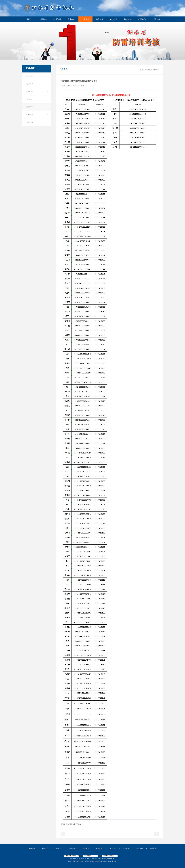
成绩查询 (30, 107)
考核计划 (30, 84)
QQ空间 (68, 824)
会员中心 (71, 19)
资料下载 (30, 122)
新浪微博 (72, 824)
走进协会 (43, 19)
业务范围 (30, 76)
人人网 (77, 824)
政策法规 (114, 19)
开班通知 (30, 92)
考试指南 (30, 99)
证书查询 (30, 114)
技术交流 (128, 19)
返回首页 (153, 849)
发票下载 (156, 19)
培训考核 (86, 19)
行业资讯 (57, 19)
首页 (29, 19)
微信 (80, 824)
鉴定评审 (100, 19)
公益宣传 (142, 19)
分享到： (63, 824)
